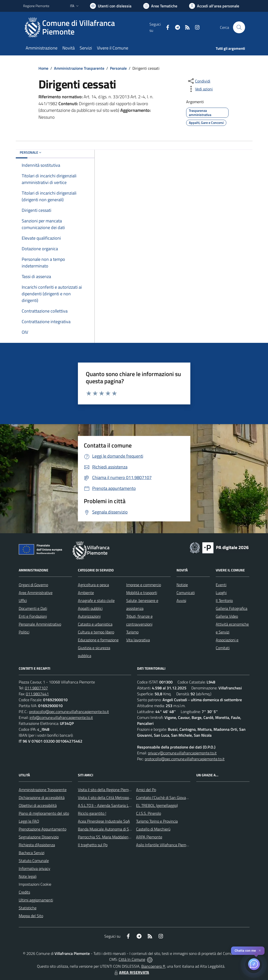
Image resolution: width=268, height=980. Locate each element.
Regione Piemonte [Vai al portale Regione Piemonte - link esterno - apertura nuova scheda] (36, 6)
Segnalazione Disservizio (39, 837)
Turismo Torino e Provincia (157, 821)
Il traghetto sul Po (93, 845)
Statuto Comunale (34, 861)
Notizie (182, 585)
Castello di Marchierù (153, 829)
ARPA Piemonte (149, 837)
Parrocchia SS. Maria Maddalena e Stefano (113, 837)
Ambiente (86, 593)
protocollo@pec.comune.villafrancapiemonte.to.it (69, 712)
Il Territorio (224, 600)
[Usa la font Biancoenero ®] (111, 6)
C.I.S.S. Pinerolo (149, 813)
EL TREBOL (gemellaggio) (157, 805)
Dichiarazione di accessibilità (42, 797)
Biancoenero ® (153, 966)
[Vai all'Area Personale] (214, 6)
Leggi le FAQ (29, 821)
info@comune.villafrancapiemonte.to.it (61, 717)
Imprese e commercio (144, 585)
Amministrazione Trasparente (79, 68)
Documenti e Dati (33, 608)
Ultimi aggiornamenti (36, 900)
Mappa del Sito (31, 916)
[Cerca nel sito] (239, 27)
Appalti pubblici (90, 608)
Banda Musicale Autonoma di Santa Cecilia (113, 829)
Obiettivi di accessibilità (38, 805)
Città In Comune (132, 959)
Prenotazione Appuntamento (43, 829)
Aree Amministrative (36, 593)
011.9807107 (36, 688)
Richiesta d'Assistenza (37, 845)
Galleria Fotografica (232, 608)
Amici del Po (146, 790)
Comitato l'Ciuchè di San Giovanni (164, 797)
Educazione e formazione (98, 640)
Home (43, 68)
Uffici (23, 600)
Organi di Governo (33, 585)
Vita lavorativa (138, 640)
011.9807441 (37, 694)
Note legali (28, 876)
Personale (118, 68)
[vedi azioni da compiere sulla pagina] (200, 89)
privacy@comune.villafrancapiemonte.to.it (182, 753)
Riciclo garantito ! (92, 813)
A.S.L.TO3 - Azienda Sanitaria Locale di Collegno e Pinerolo (126, 805)
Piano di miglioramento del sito (44, 813)
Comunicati (186, 593)
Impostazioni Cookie (35, 884)
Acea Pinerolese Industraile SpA (104, 821)
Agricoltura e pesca (93, 585)
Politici (24, 632)
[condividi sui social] (199, 81)
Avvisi (181, 600)
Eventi (221, 585)
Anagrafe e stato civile (96, 600)
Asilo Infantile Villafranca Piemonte (165, 845)
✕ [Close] (260, 951)
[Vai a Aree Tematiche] (160, 6)
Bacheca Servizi (32, 853)
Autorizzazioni (89, 616)
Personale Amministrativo (40, 624)
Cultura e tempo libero (96, 632)
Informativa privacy (35, 868)
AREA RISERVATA (131, 972)
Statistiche (28, 908)
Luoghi (221, 593)
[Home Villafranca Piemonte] (86, 27)
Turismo (132, 632)
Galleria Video (227, 616)
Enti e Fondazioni (33, 616)
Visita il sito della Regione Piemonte (107, 790)
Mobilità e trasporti (142, 593)
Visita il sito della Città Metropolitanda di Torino (116, 797)
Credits (24, 892)
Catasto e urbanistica (95, 624)
